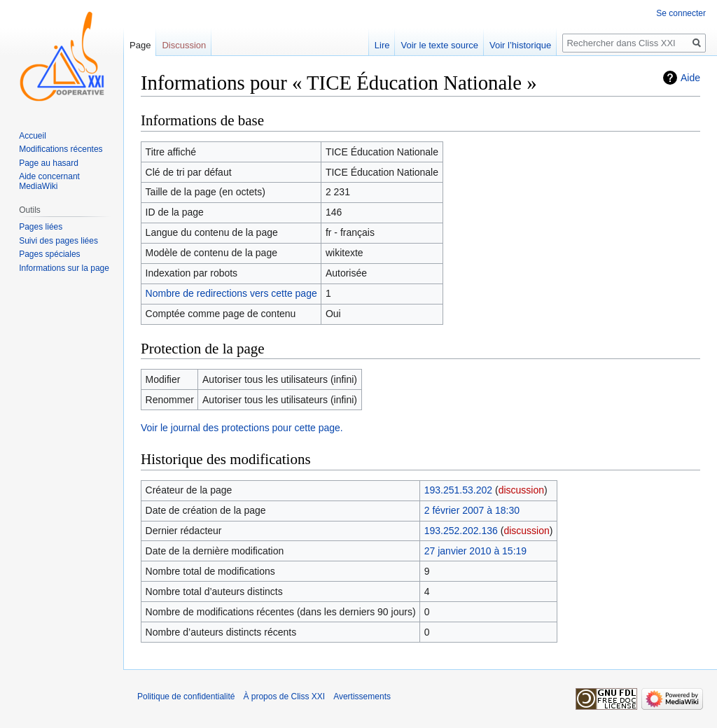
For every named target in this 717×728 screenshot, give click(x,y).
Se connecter (681, 13)
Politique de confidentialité (186, 696)
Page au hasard (49, 163)
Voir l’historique (520, 45)
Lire (382, 45)
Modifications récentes (61, 149)
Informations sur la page (64, 268)
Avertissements (362, 696)
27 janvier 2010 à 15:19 (475, 551)
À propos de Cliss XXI (284, 696)
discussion (521, 490)
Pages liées (41, 227)
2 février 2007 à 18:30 (472, 510)
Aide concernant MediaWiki (49, 181)
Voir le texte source (439, 45)
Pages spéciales (49, 254)
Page (140, 45)
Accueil (33, 136)
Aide (690, 78)
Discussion (184, 45)
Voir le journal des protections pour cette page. (242, 428)
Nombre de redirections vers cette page (231, 293)
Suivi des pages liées (58, 241)
